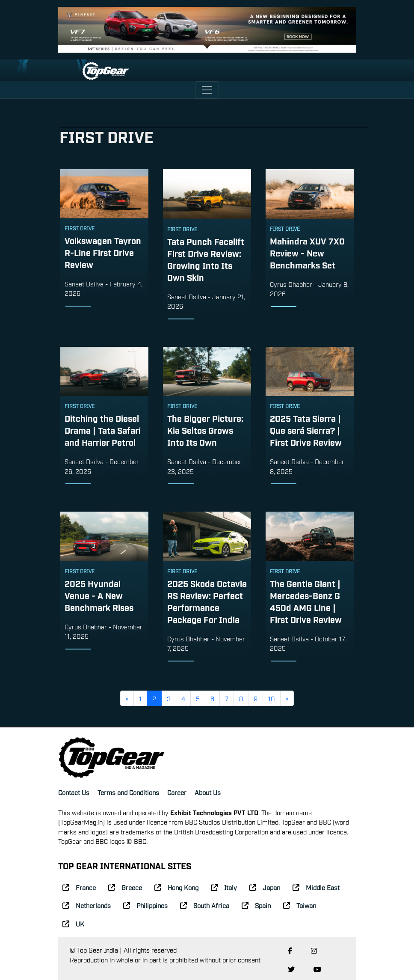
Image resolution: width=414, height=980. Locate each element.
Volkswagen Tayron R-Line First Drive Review (103, 252)
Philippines (145, 905)
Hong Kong (176, 887)
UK (73, 923)
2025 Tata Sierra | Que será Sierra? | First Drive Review (306, 430)
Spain (256, 905)
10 (272, 698)
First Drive (80, 228)
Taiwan (300, 905)
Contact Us (74, 792)
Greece (125, 887)
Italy (224, 887)
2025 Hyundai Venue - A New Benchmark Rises (99, 595)
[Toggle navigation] (207, 90)
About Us (208, 792)
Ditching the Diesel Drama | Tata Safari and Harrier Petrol (103, 430)
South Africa (205, 905)
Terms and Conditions (128, 792)
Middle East (316, 887)
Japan (265, 887)
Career (177, 792)
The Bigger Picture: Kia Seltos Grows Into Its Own (205, 430)
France (79, 887)
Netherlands (87, 905)
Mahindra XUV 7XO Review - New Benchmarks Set (307, 253)
